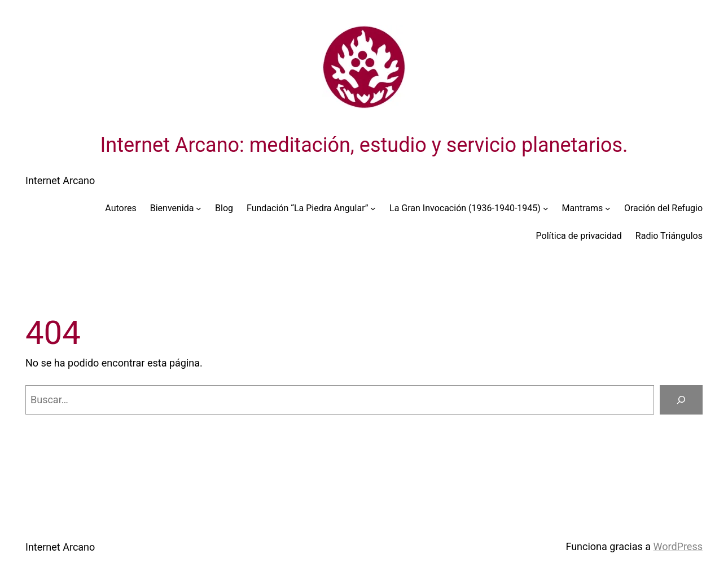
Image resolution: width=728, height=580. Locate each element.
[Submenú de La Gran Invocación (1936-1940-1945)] (546, 208)
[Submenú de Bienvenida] (199, 208)
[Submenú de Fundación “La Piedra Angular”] (373, 208)
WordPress (678, 546)
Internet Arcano (60, 180)
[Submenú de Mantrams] (608, 208)
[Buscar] (681, 400)
